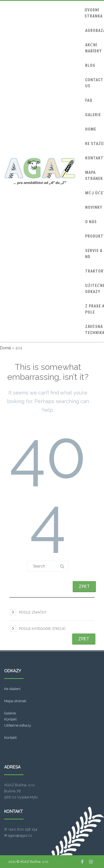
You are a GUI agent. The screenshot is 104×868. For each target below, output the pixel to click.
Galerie (10, 713)
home (91, 129)
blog (90, 65)
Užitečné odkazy (18, 725)
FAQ (89, 100)
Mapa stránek (15, 701)
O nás (91, 222)
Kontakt (10, 719)
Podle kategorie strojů (42, 629)
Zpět (84, 587)
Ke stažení (12, 689)
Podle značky (33, 612)
